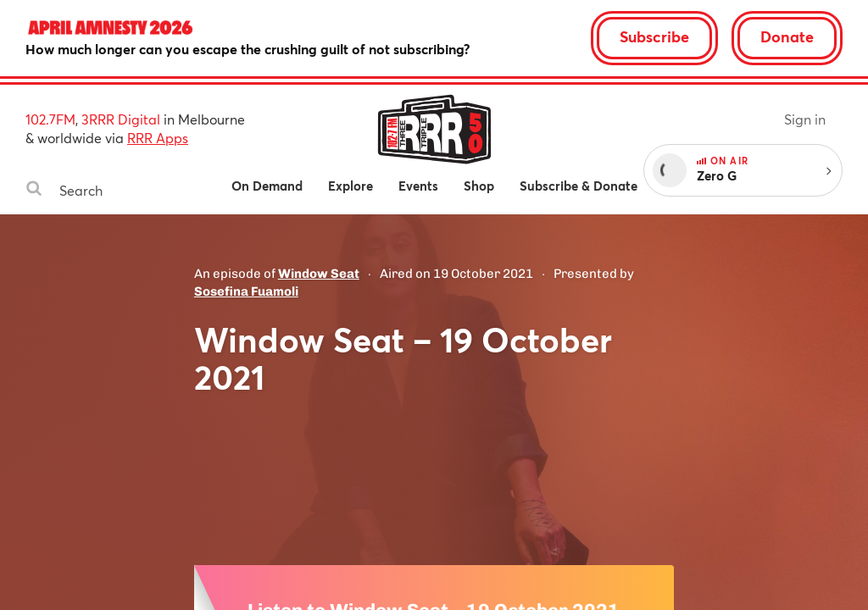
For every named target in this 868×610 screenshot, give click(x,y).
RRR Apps (158, 138)
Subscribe (654, 36)
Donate (787, 36)
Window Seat (319, 274)
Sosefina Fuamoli (246, 291)
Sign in (805, 119)
